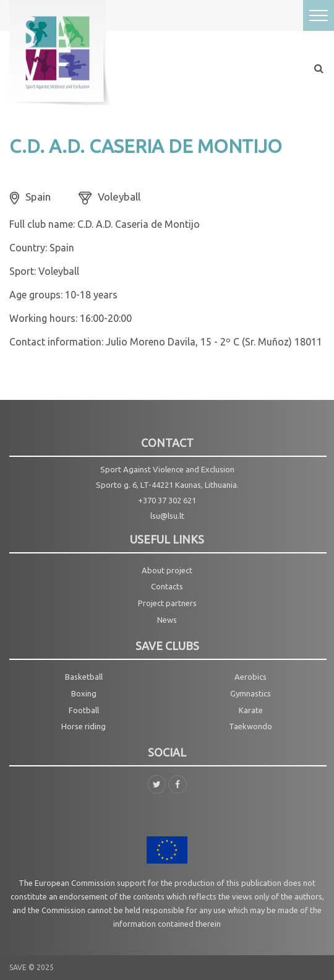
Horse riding (83, 726)
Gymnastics (250, 693)
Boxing (84, 693)
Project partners (167, 603)
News (167, 620)
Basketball (84, 677)
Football (84, 710)
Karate (251, 710)
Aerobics (250, 677)
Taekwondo (250, 726)
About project (167, 570)
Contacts (167, 586)
